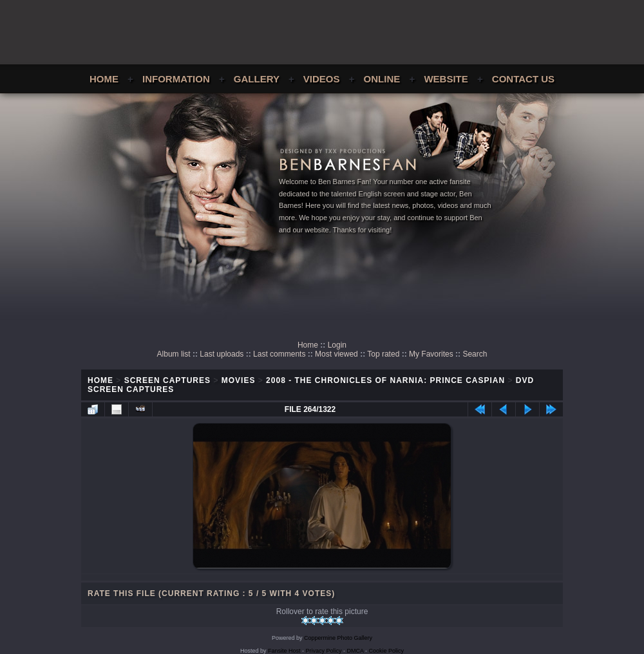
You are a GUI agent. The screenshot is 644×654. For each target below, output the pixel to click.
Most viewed (336, 354)
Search (475, 354)
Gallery (257, 79)
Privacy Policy (324, 651)
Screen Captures (167, 380)
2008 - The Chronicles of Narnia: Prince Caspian (385, 380)
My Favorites (431, 354)
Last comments (279, 354)
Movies (239, 380)
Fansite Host (284, 651)
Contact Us (523, 79)
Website (446, 79)
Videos (322, 79)
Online (382, 79)
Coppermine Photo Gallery (338, 638)
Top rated (383, 354)
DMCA (355, 651)
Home (104, 79)
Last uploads (222, 354)
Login (337, 345)
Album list (174, 354)
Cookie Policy (387, 651)
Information (176, 79)
